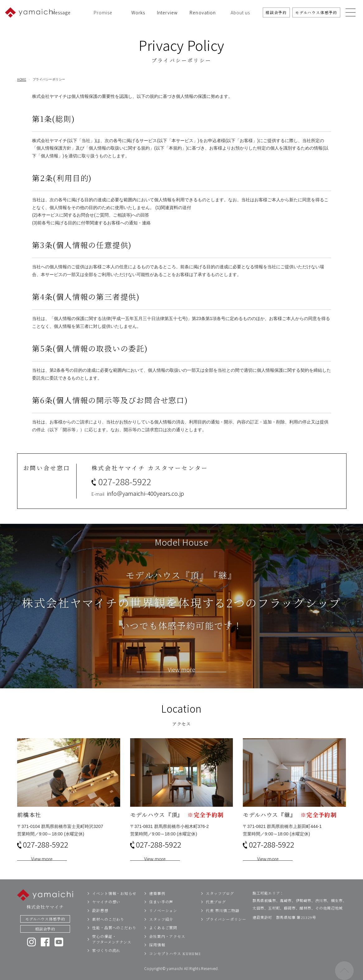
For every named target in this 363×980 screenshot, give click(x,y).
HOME (22, 79)
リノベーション (163, 920)
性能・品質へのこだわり (114, 937)
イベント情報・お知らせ (114, 903)
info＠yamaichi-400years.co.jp (145, 503)
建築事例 (157, 903)
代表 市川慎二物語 (222, 920)
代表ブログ (216, 912)
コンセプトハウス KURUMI (175, 963)
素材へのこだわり (108, 929)
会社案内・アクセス (167, 946)
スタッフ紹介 (161, 929)
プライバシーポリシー (226, 929)
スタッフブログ (220, 903)
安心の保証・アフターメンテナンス (112, 949)
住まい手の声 (161, 912)
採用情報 (157, 955)
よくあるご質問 (163, 937)
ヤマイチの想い (106, 912)
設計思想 (100, 920)
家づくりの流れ (106, 960)
